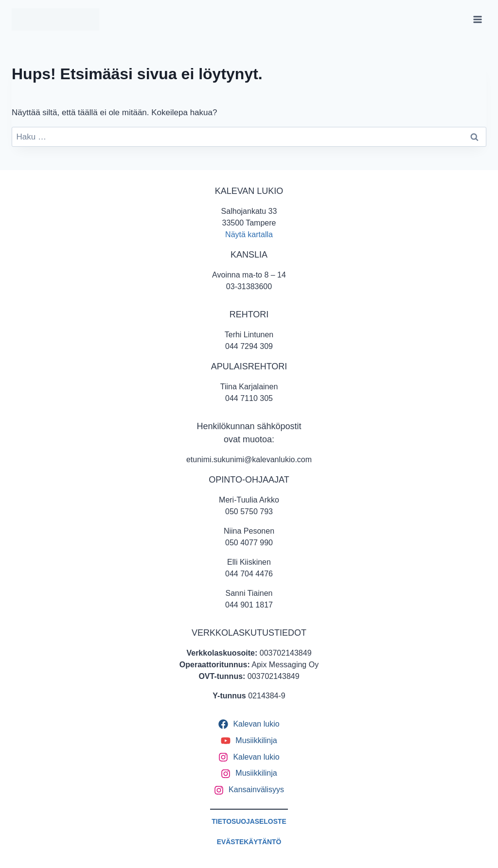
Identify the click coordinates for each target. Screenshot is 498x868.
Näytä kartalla (249, 234)
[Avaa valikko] (477, 19)
